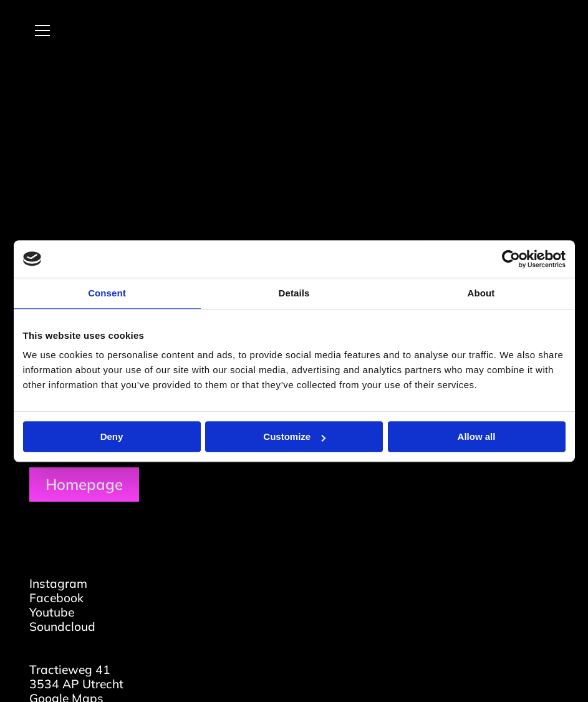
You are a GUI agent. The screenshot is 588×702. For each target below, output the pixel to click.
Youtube (52, 612)
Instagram (58, 583)
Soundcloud (62, 626)
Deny (112, 436)
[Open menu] (37, 31)
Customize (294, 436)
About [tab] (481, 293)
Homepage (84, 484)
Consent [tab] (107, 293)
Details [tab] (294, 293)
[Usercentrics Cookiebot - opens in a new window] (511, 259)
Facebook (56, 598)
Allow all (477, 436)
